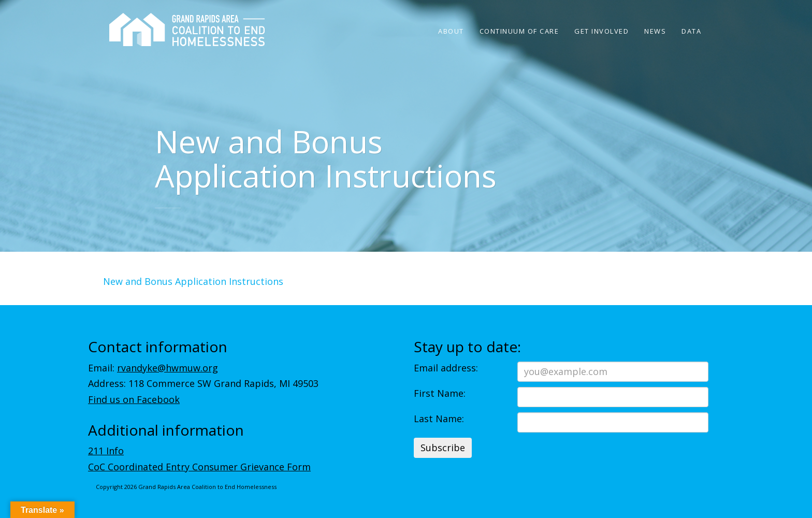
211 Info (106, 451)
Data (691, 31)
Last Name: (439, 419)
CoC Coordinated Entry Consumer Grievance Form (199, 467)
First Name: (440, 393)
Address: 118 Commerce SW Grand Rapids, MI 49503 (203, 383)
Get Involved (601, 31)
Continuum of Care (519, 31)
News (655, 31)
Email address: (446, 368)
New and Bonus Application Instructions (193, 281)
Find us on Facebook (134, 399)
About (451, 31)
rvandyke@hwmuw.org (168, 368)
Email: (153, 368)
